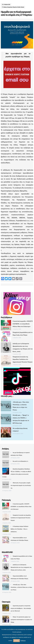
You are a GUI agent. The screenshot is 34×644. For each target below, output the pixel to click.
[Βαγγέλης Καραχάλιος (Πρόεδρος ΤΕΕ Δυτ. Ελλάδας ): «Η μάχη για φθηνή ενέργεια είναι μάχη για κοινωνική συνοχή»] (6, 472)
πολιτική (14, 637)
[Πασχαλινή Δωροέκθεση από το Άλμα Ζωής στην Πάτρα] (6, 337)
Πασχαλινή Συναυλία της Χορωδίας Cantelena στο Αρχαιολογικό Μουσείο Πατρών (23, 359)
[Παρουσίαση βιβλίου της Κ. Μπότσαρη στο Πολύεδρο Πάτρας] (6, 540)
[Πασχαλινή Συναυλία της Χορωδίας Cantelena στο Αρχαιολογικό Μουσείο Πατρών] (6, 361)
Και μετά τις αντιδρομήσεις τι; (20, 461)
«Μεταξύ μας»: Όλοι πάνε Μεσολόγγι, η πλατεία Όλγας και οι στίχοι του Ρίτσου (21, 587)
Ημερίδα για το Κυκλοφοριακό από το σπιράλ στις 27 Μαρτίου (16, 13)
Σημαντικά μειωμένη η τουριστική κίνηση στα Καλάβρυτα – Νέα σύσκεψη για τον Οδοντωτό (21, 608)
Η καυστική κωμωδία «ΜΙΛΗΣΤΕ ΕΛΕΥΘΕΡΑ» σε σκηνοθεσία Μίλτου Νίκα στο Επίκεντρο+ (23, 324)
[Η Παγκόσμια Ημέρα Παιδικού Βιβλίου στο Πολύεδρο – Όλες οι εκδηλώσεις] (6, 529)
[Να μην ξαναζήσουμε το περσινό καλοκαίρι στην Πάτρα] (6, 455)
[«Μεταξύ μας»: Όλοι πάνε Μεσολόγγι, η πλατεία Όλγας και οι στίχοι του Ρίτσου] (6, 406)
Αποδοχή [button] (17, 641)
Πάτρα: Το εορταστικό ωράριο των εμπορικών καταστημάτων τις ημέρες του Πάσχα (21, 620)
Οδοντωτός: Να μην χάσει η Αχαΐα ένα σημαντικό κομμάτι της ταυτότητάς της (21, 485)
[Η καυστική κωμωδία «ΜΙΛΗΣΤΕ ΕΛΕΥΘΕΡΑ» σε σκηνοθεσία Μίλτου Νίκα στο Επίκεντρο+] (6, 326)
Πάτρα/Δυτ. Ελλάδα (17, 7)
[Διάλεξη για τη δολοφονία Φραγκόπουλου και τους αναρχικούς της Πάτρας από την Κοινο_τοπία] (6, 348)
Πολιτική (22, 7)
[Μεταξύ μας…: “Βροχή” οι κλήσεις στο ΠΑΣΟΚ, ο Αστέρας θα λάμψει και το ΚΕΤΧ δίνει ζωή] (6, 420)
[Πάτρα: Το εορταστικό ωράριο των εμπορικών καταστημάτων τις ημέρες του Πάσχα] (6, 619)
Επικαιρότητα (10, 7)
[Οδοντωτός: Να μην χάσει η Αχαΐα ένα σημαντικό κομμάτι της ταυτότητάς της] (6, 485)
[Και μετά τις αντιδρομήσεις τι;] (6, 464)
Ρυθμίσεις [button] (23, 641)
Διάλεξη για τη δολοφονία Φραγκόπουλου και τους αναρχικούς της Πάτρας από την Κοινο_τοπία (21, 567)
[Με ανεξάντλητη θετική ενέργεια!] (6, 433)
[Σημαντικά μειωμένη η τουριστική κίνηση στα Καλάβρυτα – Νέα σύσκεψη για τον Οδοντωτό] (6, 608)
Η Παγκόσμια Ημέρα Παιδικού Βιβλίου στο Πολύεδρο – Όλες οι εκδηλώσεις (19, 529)
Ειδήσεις (5, 7)
